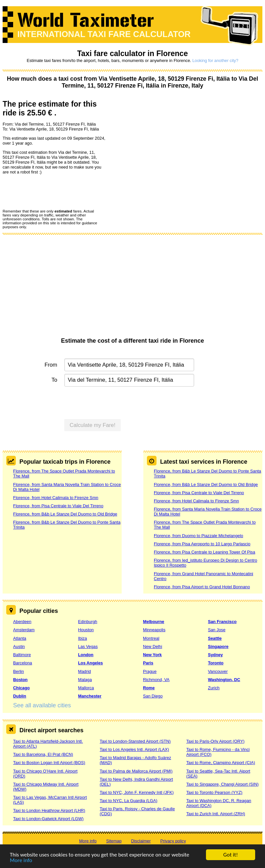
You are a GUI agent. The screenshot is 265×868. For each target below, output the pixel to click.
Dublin (20, 696)
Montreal (151, 638)
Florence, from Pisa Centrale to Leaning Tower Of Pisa (204, 552)
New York (152, 655)
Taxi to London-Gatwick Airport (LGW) (48, 819)
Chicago (21, 688)
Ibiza (82, 638)
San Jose (217, 630)
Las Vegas (88, 646)
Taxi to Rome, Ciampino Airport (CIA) (221, 763)
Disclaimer (141, 841)
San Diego (153, 696)
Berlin (19, 671)
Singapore (218, 646)
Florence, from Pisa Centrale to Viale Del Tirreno (58, 506)
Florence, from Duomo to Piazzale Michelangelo (198, 536)
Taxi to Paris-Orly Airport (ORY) (215, 741)
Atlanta (20, 638)
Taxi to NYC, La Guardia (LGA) (129, 801)
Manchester (90, 696)
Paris (148, 663)
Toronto (216, 663)
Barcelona (23, 663)
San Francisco (222, 622)
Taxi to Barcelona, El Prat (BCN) (43, 754)
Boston (20, 680)
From (51, 365)
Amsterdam (24, 630)
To (54, 380)
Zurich (214, 688)
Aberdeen (22, 622)
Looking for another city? (215, 61)
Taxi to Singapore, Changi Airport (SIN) (223, 784)
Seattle (215, 638)
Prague (150, 671)
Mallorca (86, 688)
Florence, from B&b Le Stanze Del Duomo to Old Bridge (65, 514)
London (86, 655)
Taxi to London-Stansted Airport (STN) (135, 741)
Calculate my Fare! (92, 425)
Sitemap (114, 841)
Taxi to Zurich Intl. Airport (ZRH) (216, 814)
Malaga (85, 680)
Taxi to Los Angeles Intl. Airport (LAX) (134, 749)
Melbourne (154, 622)
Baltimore (22, 655)
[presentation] (52, 192)
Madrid (84, 671)
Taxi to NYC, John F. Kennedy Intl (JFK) (137, 792)
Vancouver (218, 671)
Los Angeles (91, 663)
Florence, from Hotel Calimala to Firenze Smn (56, 498)
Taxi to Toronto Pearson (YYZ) (214, 792)
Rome (149, 688)
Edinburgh (88, 622)
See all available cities (42, 705)
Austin (19, 646)
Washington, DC (224, 680)
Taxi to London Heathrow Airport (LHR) (49, 810)
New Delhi (153, 646)
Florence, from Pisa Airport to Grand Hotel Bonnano (202, 587)
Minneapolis (154, 630)
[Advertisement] (132, 288)
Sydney (215, 655)
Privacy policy (173, 841)
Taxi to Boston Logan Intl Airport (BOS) (49, 763)
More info (21, 861)
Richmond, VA (156, 680)
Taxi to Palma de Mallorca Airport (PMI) (136, 771)
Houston (86, 630)
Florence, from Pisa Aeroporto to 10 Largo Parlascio (202, 544)
